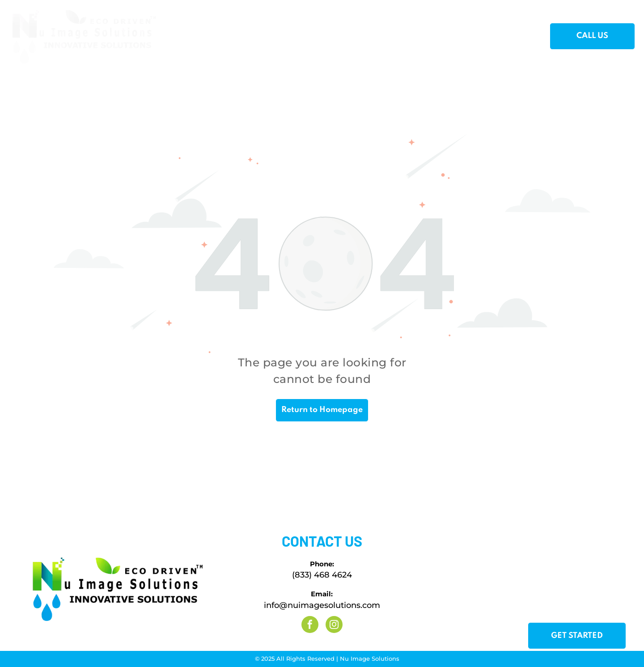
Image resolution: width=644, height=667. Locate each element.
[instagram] (334, 626)
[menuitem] (194, 37)
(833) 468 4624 (322, 575)
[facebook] (310, 626)
